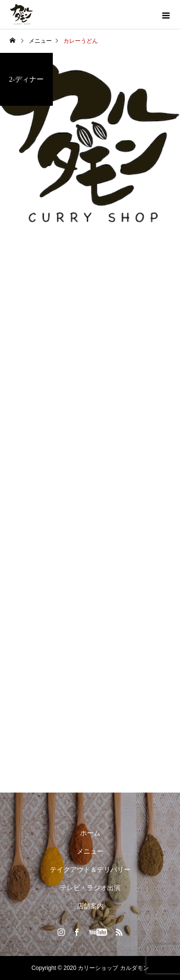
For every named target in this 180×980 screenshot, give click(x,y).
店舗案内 (90, 906)
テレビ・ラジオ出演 (90, 888)
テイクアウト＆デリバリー (90, 869)
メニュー (90, 851)
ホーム (90, 833)
